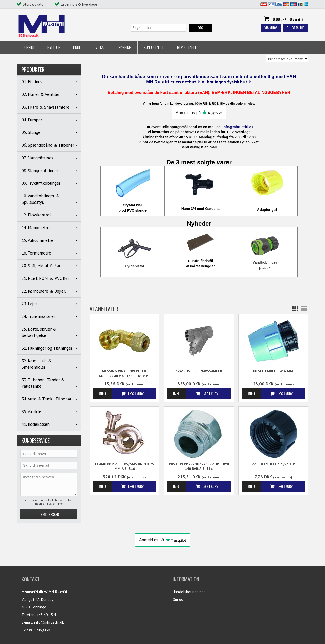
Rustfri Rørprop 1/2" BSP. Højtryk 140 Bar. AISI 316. (199, 466)
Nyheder (54, 47)
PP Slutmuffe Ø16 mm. (273, 371)
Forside (29, 47)
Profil (78, 47)
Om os (178, 599)
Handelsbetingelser (189, 592)
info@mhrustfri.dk (49, 622)
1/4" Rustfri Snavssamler (199, 371)
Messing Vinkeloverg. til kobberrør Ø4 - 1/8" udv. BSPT (125, 374)
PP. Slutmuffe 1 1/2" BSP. (273, 464)
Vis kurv (271, 28)
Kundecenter (154, 47)
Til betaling (296, 28)
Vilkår (101, 47)
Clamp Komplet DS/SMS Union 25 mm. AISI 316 (124, 466)
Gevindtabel (187, 47)
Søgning (125, 47)
